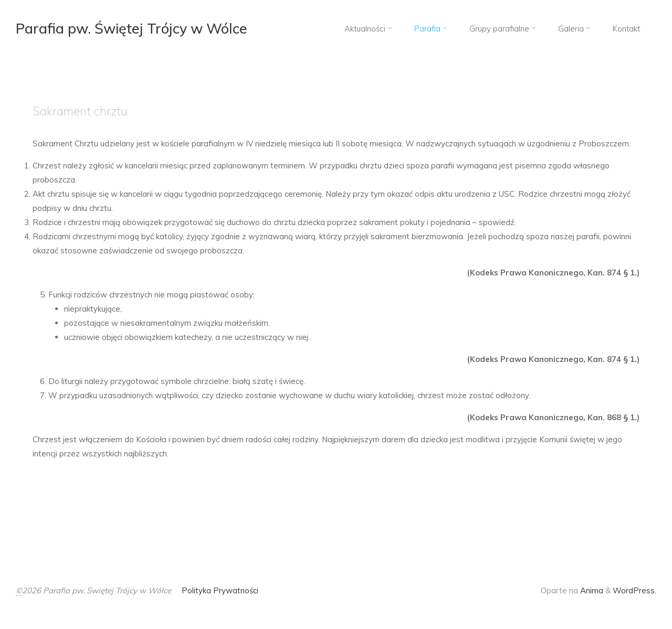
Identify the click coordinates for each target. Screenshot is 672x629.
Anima (591, 590)
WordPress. (634, 590)
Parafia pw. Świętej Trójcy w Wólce (132, 28)
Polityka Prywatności (220, 590)
